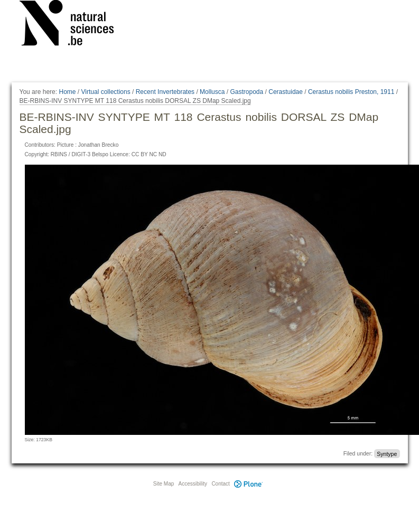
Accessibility (193, 484)
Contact (220, 484)
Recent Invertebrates (165, 92)
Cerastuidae (286, 92)
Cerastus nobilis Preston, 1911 (351, 92)
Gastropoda (246, 92)
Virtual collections (106, 92)
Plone (249, 484)
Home (67, 92)
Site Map (164, 484)
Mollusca (212, 92)
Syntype (387, 453)
